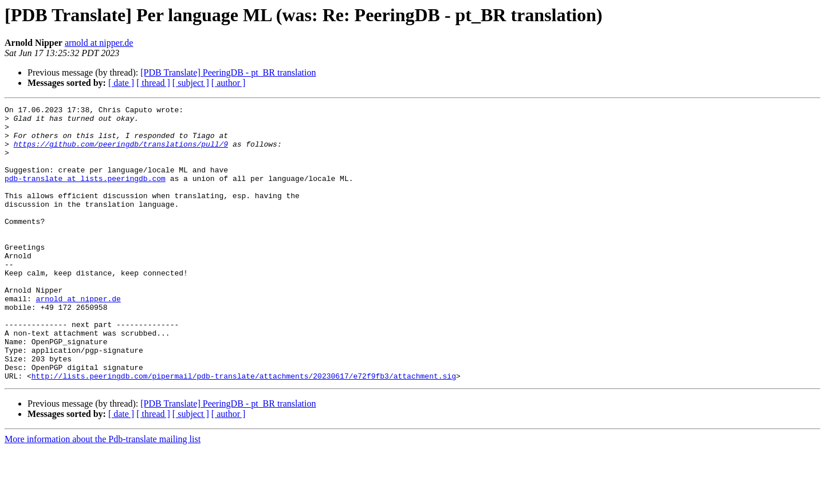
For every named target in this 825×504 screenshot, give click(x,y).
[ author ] (229, 83)
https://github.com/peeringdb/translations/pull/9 (121, 152)
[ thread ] (153, 83)
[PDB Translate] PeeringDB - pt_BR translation (228, 72)
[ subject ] (191, 83)
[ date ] (121, 83)
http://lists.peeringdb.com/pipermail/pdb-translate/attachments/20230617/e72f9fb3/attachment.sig (244, 431)
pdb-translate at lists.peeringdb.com (85, 194)
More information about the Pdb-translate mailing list (103, 494)
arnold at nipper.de (99, 43)
